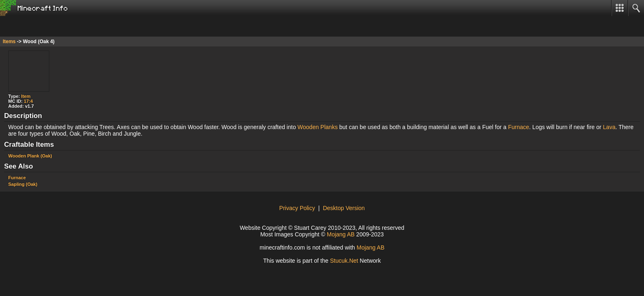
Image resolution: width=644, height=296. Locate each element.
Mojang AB (341, 234)
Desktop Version (344, 208)
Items (9, 42)
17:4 (28, 101)
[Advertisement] (66, 26)
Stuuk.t (344, 261)
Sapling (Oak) (23, 184)
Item (26, 96)
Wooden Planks (317, 127)
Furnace (519, 127)
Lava (609, 127)
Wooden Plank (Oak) (30, 156)
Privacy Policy (297, 208)
